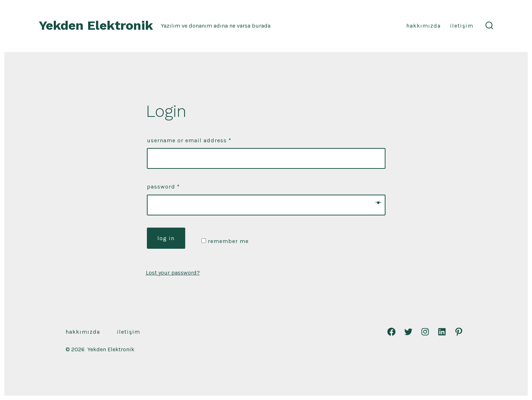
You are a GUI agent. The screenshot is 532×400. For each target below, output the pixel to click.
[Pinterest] (459, 332)
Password (163, 187)
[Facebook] (391, 332)
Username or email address (189, 140)
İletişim (462, 26)
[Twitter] (408, 332)
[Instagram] (425, 332)
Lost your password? (173, 273)
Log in (166, 238)
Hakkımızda (423, 26)
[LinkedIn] (442, 332)
